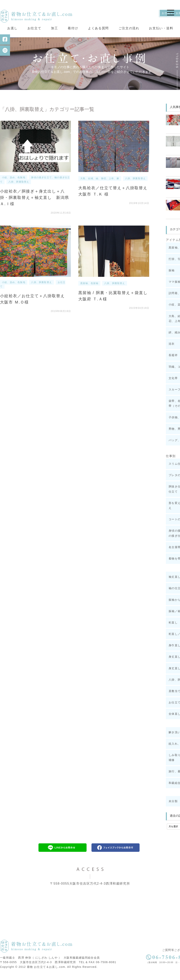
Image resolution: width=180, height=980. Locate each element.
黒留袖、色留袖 (89, 288)
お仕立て (34, 28)
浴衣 (172, 349)
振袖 (172, 275)
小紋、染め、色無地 (14, 182)
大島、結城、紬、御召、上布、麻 (100, 183)
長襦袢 (173, 360)
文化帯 (173, 383)
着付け (73, 28)
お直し (12, 28)
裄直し (173, 627)
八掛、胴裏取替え (19, 186)
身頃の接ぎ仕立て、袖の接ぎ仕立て (35, 185)
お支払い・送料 (161, 28)
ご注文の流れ (129, 28)
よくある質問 (98, 28)
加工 (54, 28)
